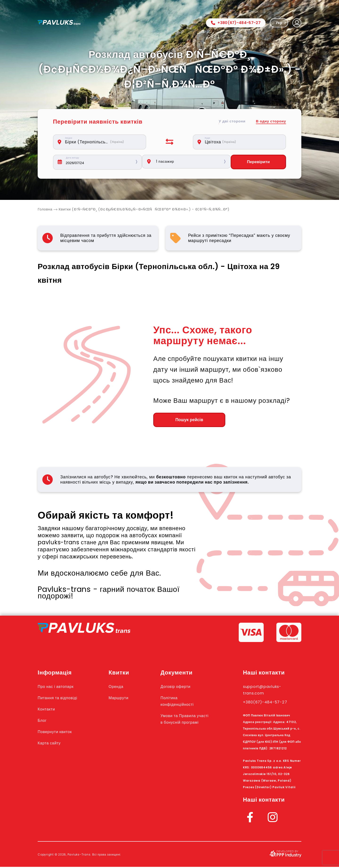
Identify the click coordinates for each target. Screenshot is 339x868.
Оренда (122, 687)
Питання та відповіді (62, 699)
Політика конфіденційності (185, 702)
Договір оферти (183, 687)
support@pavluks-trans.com (267, 691)
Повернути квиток (58, 733)
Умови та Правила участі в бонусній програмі (186, 723)
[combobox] (102, 142)
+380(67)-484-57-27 (236, 23)
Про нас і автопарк (59, 687)
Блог (43, 721)
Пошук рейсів (179, 421)
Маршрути (125, 699)
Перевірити (258, 162)
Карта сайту (52, 744)
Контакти (48, 710)
